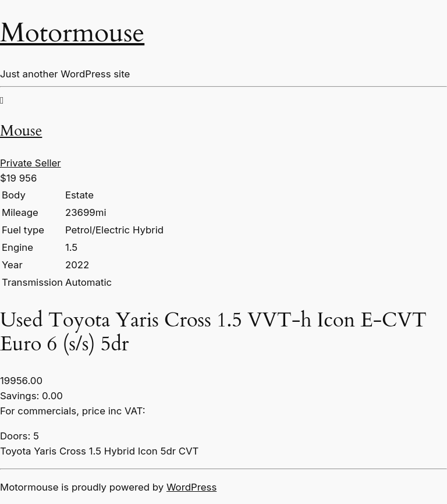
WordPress (191, 487)
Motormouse (72, 33)
